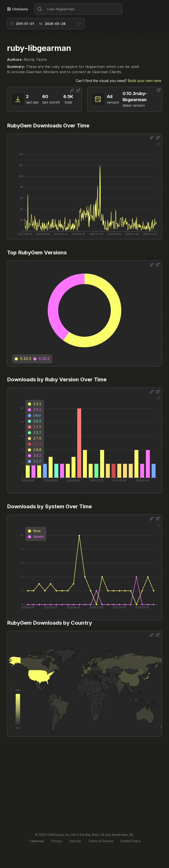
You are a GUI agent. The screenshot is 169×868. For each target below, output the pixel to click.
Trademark (37, 841)
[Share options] (72, 91)
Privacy (57, 841)
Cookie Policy (130, 841)
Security (75, 841)
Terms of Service (101, 841)
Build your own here (145, 81)
